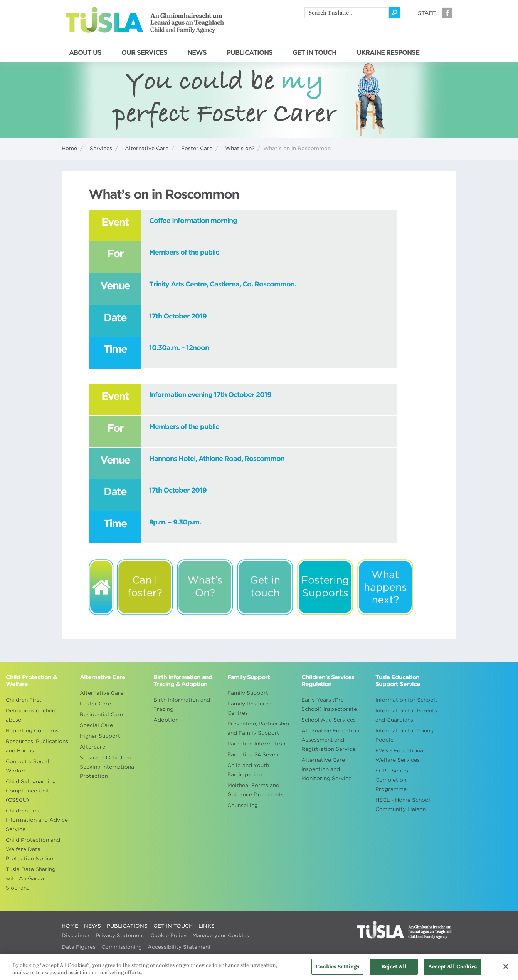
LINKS (207, 926)
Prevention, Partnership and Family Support (258, 728)
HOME (70, 926)
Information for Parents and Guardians (406, 715)
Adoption (166, 720)
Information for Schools (407, 700)
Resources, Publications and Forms (37, 746)
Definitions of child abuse (31, 715)
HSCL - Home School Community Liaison (403, 805)
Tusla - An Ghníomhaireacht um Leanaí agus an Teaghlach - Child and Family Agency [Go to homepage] (145, 20)
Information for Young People (404, 735)
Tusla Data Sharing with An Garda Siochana (31, 879)
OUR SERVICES (144, 53)
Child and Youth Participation (248, 770)
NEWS (197, 53)
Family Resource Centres (249, 708)
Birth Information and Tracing (182, 704)
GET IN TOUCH (314, 53)
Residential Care (101, 714)
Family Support (248, 693)
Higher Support (100, 736)
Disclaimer (76, 936)
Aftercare (92, 747)
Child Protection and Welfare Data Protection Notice (33, 849)
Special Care (96, 725)
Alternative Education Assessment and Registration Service (330, 740)
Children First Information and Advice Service (37, 820)
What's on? (240, 148)
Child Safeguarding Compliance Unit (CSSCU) (31, 791)
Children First (24, 700)
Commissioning (122, 947)
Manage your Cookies (221, 936)
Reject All (394, 970)
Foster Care (197, 148)
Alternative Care (147, 148)
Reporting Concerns (32, 731)
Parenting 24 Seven (253, 755)
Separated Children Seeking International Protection (108, 767)
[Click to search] (394, 13)
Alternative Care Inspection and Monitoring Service (326, 769)
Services (101, 148)
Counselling (243, 805)
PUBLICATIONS (250, 53)
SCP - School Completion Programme (393, 780)
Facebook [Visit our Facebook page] (447, 13)
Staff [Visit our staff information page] (427, 13)
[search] (347, 13)
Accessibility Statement (179, 947)
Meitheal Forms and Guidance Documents (256, 790)
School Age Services (329, 720)
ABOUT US (85, 53)
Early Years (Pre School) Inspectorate (329, 704)
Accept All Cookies (452, 970)
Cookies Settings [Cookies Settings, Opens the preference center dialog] (337, 970)
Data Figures (79, 947)
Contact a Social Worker (28, 766)
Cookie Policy (168, 936)
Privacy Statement (120, 936)
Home (69, 148)
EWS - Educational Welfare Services (400, 755)
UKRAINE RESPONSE (388, 53)
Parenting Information (256, 744)
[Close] (506, 970)
